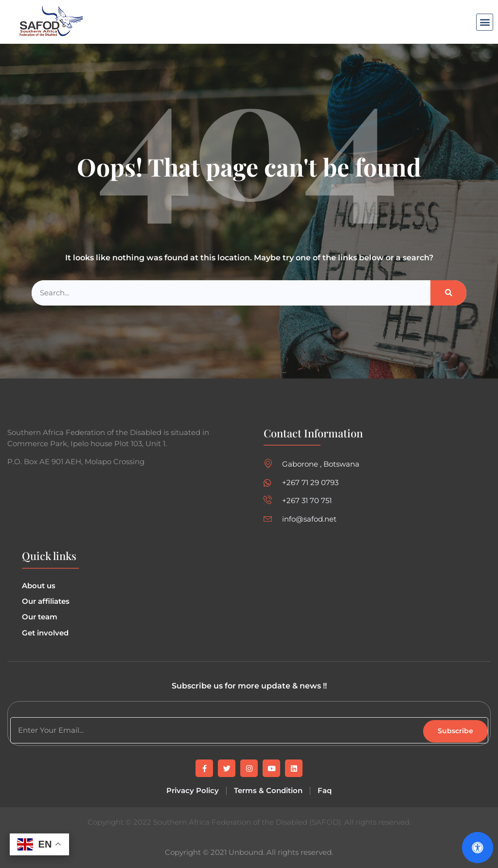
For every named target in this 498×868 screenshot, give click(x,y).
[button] (485, 22)
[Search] (448, 293)
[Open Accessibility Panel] (478, 848)
